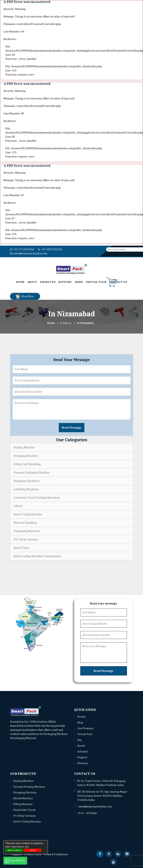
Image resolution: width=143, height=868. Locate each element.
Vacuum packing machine (29, 787)
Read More (45, 738)
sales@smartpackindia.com (29, 253)
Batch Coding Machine (28, 514)
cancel (33, 850)
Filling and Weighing (27, 464)
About (32, 282)
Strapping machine (25, 792)
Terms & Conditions (56, 854)
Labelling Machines (26, 489)
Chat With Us (15, 860)
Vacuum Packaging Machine (32, 472)
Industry (83, 751)
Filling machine (23, 804)
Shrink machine (23, 798)
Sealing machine (23, 781)
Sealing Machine (24, 447)
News (79, 282)
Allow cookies (14, 850)
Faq (80, 740)
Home (20, 282)
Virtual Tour (96, 282)
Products (48, 282)
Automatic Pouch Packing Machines (37, 498)
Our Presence (86, 728)
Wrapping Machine (26, 456)
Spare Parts (21, 548)
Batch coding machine (27, 821)
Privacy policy (37, 847)
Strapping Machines (27, 481)
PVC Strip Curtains (26, 539)
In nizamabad (85, 323)
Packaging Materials (27, 531)
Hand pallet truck (24, 810)
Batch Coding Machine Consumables (37, 556)
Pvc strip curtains (24, 816)
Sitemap (83, 763)
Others (18, 506)
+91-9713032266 (22, 249)
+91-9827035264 (50, 249)
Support (65, 282)
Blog (80, 722)
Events (81, 717)
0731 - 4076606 (87, 813)
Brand (81, 746)
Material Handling (25, 523)
